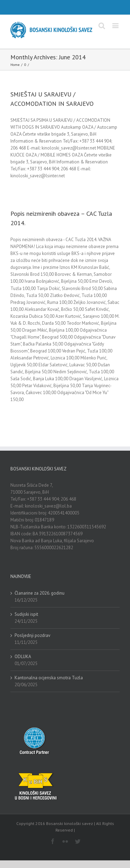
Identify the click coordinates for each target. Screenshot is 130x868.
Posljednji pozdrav (32, 635)
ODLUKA (23, 657)
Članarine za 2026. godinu (40, 593)
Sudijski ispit (26, 614)
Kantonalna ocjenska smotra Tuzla (49, 678)
